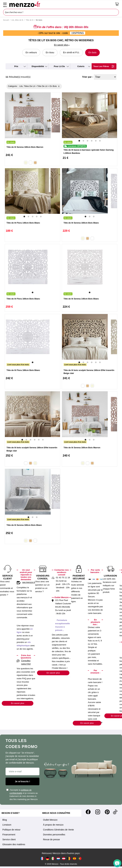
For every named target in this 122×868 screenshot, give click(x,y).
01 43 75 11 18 (63, 578)
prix (16, 66)
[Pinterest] (107, 812)
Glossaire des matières (14, 844)
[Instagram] (98, 812)
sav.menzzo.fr (29, 582)
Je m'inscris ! (22, 781)
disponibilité (38, 66)
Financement (9, 835)
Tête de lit (29, 20)
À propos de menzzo (53, 825)
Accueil (6, 20)
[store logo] (61, 4)
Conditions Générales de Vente (58, 830)
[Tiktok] (115, 812)
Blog (5, 820)
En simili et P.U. (71, 52)
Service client (9, 839)
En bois (92, 52)
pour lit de (59, 66)
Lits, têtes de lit (17, 20)
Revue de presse (51, 839)
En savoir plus (18, 703)
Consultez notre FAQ (26, 662)
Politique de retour (11, 830)
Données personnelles (54, 835)
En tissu (50, 52)
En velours (31, 52)
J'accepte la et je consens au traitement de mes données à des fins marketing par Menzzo (22, 795)
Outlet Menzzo (50, 820)
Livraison (7, 825)
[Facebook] (88, 812)
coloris (81, 66)
